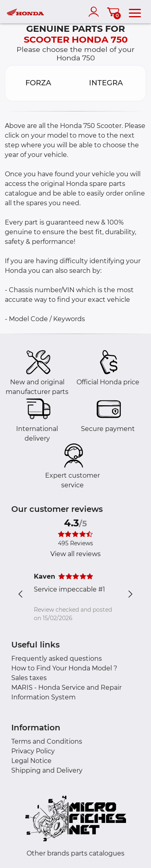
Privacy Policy (33, 751)
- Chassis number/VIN (40, 290)
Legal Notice (31, 761)
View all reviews (75, 554)
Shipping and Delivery (47, 770)
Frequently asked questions (57, 659)
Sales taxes (29, 678)
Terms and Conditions (47, 741)
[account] (95, 12)
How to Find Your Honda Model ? (64, 668)
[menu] (135, 12)
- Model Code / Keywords (45, 319)
